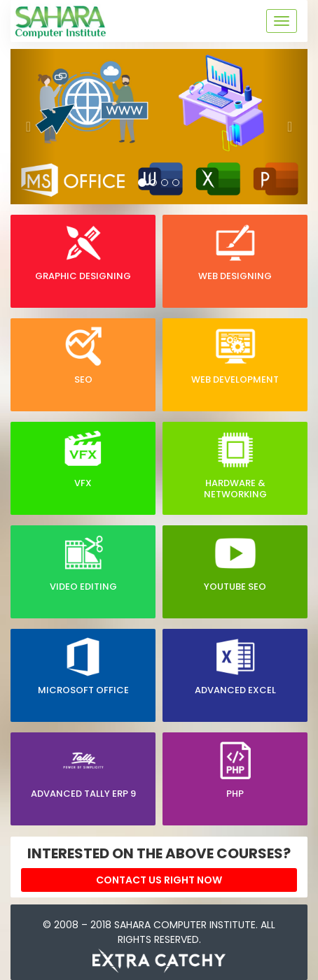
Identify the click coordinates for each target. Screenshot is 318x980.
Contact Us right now (159, 880)
